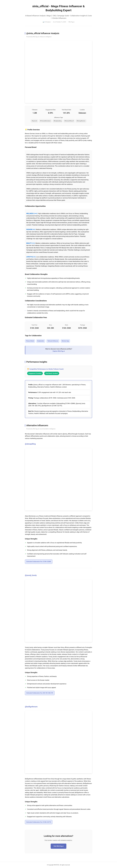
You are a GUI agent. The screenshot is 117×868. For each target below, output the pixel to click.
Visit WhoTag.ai (58, 846)
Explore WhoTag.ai (59, 351)
